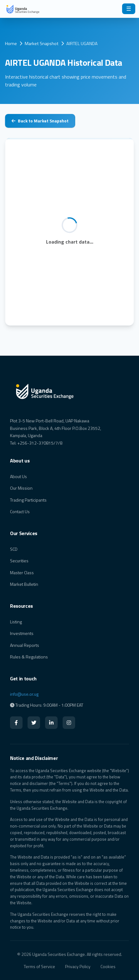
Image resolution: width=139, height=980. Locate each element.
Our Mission (21, 488)
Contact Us (20, 511)
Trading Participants (28, 500)
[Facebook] (16, 723)
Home (11, 44)
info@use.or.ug (24, 694)
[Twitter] (34, 723)
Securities (19, 561)
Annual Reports (25, 645)
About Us (18, 476)
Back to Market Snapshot (40, 121)
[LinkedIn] (51, 723)
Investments (22, 633)
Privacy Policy (78, 966)
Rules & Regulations (29, 657)
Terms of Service (39, 966)
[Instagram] (69, 723)
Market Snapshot (42, 44)
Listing (16, 622)
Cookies (108, 966)
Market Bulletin (24, 584)
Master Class (22, 573)
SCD (14, 549)
